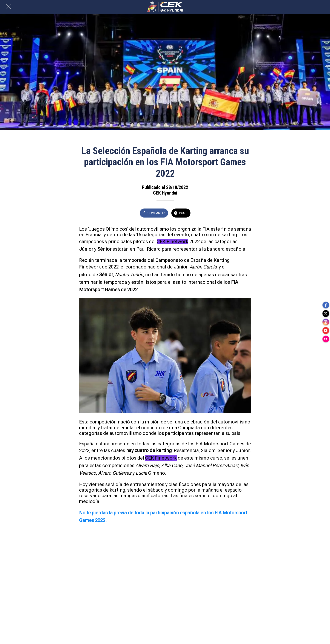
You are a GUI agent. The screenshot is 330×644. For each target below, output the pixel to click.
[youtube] (326, 331)
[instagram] (326, 322)
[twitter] (326, 313)
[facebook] (326, 305)
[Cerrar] (9, 7)
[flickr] (326, 339)
